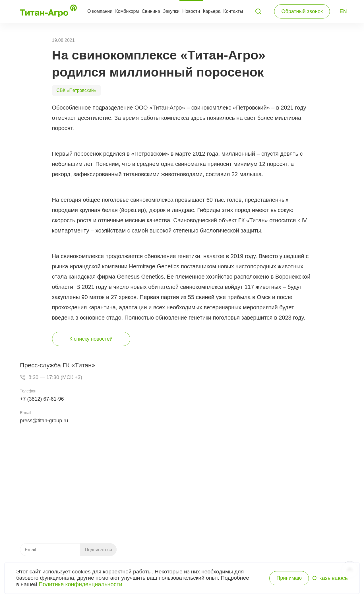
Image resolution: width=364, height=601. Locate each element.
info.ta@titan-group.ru (42, 516)
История (272, 481)
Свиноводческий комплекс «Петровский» (221, 481)
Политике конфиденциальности (81, 586)
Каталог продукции (154, 520)
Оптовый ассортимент (265, 520)
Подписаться (98, 550)
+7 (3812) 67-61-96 (42, 399)
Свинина (151, 11)
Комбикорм (127, 11)
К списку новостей (91, 339)
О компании (100, 11)
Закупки (171, 11)
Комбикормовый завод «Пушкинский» (217, 473)
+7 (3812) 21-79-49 (52, 479)
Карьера (212, 11)
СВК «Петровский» (76, 90)
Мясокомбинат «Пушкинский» (210, 488)
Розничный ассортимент (267, 527)
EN (343, 11)
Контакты (233, 11)
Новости (191, 11)
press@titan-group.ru (44, 421)
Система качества (273, 490)
